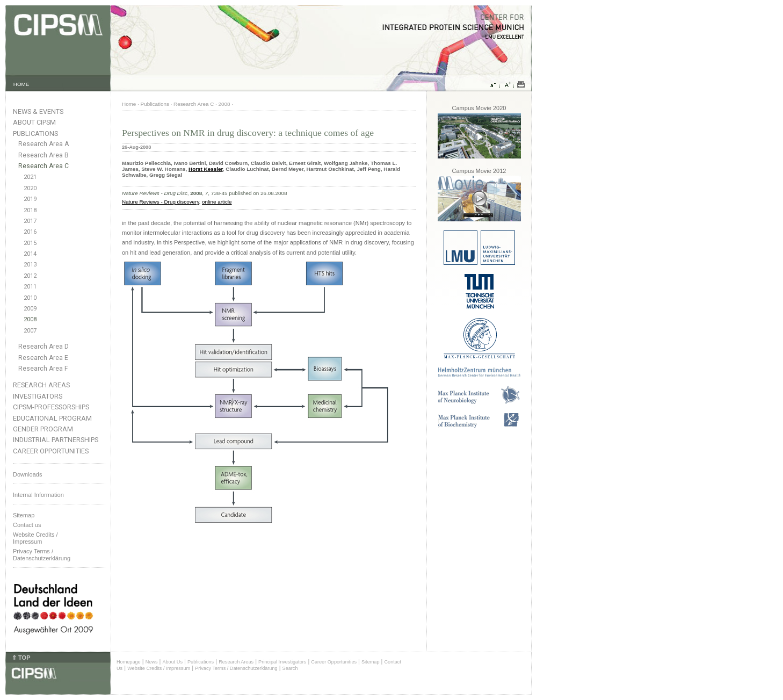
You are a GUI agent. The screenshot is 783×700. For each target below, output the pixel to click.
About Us (172, 662)
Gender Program (43, 429)
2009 (30, 309)
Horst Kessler (206, 169)
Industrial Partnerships (56, 440)
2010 (30, 298)
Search (290, 668)
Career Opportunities (51, 451)
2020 (30, 188)
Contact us (27, 525)
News (152, 662)
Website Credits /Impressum (35, 538)
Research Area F (43, 369)
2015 (30, 243)
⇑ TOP (21, 658)
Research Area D (44, 347)
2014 (30, 254)
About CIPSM (34, 122)
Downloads (27, 474)
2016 (30, 232)
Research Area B (44, 155)
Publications (35, 133)
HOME (21, 84)
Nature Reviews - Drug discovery (161, 202)
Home (129, 104)
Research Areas (41, 385)
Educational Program (52, 418)
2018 (30, 210)
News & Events (38, 111)
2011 (30, 287)
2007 (30, 331)
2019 (30, 199)
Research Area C (44, 166)
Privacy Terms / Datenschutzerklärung (42, 555)
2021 (30, 177)
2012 (30, 276)
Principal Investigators (282, 662)
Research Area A (44, 144)
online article (217, 202)
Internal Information (38, 495)
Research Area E (43, 358)
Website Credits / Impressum (159, 668)
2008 (30, 319)
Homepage (129, 662)
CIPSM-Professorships (51, 407)
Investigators (38, 396)
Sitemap (24, 515)
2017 (30, 221)
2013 (30, 265)
